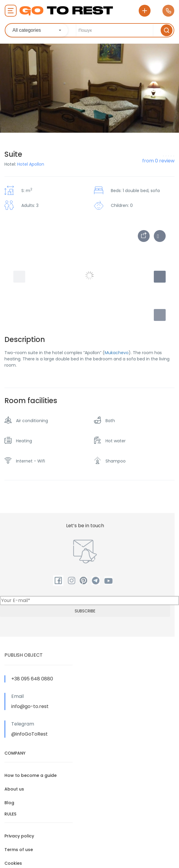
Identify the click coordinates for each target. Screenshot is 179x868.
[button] (160, 315)
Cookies (13, 863)
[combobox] (37, 30)
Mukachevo (117, 353)
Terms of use (19, 850)
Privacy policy (19, 836)
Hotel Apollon (31, 164)
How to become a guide (31, 775)
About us (14, 789)
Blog (9, 803)
